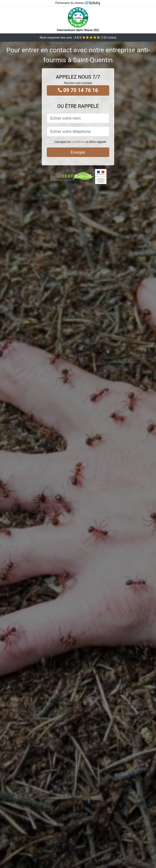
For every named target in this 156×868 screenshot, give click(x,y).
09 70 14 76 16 (78, 90)
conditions (78, 142)
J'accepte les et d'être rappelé (80, 142)
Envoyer (78, 152)
